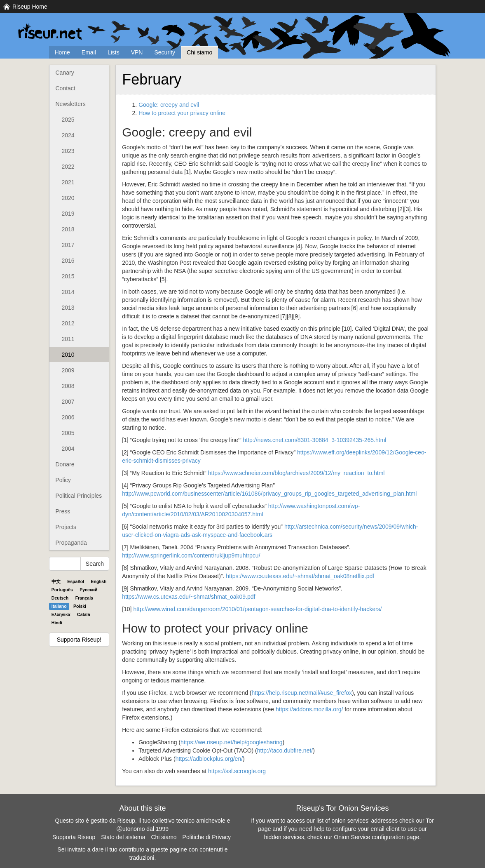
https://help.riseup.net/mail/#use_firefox (302, 693)
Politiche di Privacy (207, 837)
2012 (68, 323)
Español (76, 581)
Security (165, 52)
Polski (80, 606)
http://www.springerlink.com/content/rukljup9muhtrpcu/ (191, 555)
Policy (63, 480)
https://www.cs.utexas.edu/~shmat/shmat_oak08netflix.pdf (300, 576)
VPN (137, 52)
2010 (68, 355)
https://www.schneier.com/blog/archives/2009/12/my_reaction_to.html (296, 473)
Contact (66, 88)
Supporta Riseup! (79, 640)
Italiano (59, 606)
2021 (68, 182)
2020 (68, 198)
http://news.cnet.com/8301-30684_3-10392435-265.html (315, 440)
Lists (114, 52)
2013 (68, 308)
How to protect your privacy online (182, 113)
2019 (68, 214)
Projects (66, 527)
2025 (68, 120)
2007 (68, 402)
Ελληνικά (61, 614)
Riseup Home (30, 7)
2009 (68, 370)
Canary (65, 73)
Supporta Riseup (74, 837)
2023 (68, 151)
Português (62, 590)
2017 (68, 245)
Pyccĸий (88, 590)
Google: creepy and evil (169, 105)
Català (84, 614)
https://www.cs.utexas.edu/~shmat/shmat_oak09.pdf (189, 597)
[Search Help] (65, 564)
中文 (56, 581)
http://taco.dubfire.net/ (285, 750)
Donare (65, 464)
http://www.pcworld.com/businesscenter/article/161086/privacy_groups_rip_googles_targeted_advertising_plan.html (269, 494)
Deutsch (60, 598)
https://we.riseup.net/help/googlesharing (232, 742)
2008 (68, 386)
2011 (68, 339)
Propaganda (71, 543)
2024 (68, 135)
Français (84, 598)
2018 (68, 229)
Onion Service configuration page (376, 837)
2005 (68, 433)
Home (62, 52)
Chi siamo (199, 52)
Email (89, 52)
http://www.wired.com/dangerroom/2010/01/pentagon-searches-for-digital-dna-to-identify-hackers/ (257, 609)
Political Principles (79, 496)
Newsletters (71, 104)
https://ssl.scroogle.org (237, 771)
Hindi (57, 623)
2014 (68, 292)
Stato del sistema (123, 837)
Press (63, 511)
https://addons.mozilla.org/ (309, 709)
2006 (68, 417)
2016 (68, 261)
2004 (68, 449)
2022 (68, 167)
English (99, 581)
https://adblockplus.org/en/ (209, 759)
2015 (68, 276)
